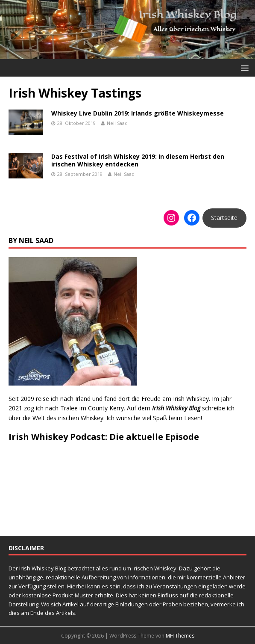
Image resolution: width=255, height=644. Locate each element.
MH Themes (180, 636)
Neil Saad (117, 123)
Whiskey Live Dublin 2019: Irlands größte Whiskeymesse (138, 113)
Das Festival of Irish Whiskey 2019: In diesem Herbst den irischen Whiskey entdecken (138, 160)
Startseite (224, 218)
